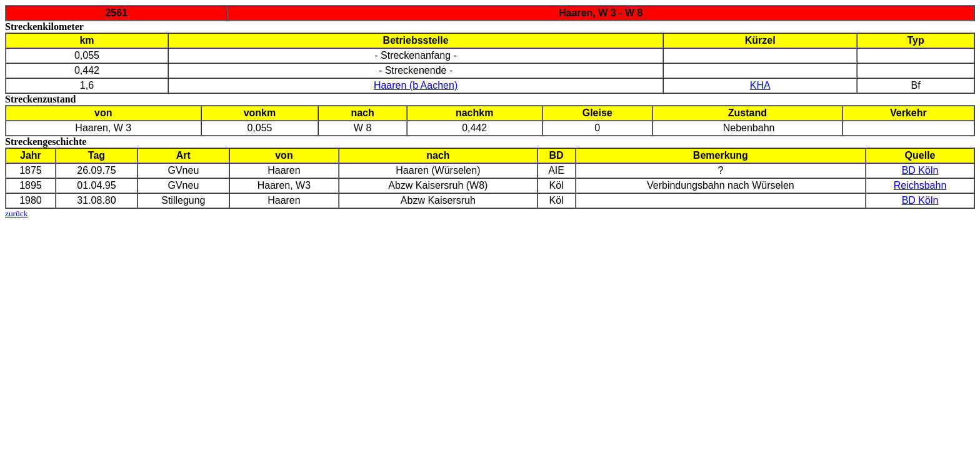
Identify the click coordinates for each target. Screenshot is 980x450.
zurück (16, 213)
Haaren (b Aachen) (416, 85)
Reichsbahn (920, 185)
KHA (760, 85)
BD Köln (920, 170)
